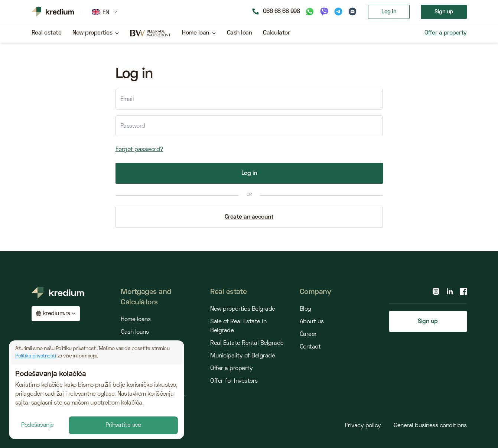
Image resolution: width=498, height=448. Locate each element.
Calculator (276, 33)
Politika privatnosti (35, 356)
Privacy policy (364, 426)
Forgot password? (139, 150)
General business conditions (430, 426)
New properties (92, 33)
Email (127, 99)
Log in (389, 12)
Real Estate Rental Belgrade (247, 343)
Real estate (47, 33)
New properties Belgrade (243, 309)
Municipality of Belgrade (243, 356)
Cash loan (240, 33)
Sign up (444, 12)
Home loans (136, 320)
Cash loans (135, 332)
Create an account (249, 217)
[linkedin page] (450, 291)
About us (312, 322)
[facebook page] (463, 291)
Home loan (196, 33)
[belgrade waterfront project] (150, 33)
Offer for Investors (234, 381)
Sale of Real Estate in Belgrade (238, 326)
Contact (310, 347)
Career (308, 334)
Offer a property (446, 33)
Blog (305, 309)
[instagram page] (436, 291)
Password (133, 126)
